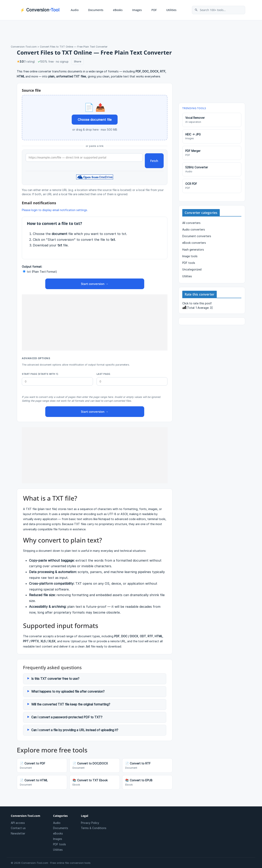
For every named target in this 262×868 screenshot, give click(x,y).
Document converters (197, 236)
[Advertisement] (95, 322)
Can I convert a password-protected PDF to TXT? (67, 717)
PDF (154, 10)
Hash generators (193, 250)
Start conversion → (95, 284)
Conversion (40, 10)
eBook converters (194, 243)
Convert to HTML (42, 783)
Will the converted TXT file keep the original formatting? (71, 704)
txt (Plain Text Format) (40, 272)
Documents (96, 10)
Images (137, 10)
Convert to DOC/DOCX (95, 766)
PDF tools (189, 263)
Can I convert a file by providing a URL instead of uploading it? (75, 730)
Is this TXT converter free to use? (55, 679)
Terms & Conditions (94, 828)
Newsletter (18, 833)
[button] (83, 10)
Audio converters (194, 230)
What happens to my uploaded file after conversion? (68, 692)
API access (18, 823)
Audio (75, 10)
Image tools (190, 256)
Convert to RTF (147, 766)
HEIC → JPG (212, 137)
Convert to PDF (42, 766)
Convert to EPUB (147, 783)
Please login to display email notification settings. (55, 210)
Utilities (171, 10)
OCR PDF (212, 186)
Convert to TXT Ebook (95, 783)
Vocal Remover (212, 120)
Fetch (154, 161)
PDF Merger (212, 153)
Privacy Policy (90, 823)
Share (78, 61)
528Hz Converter (212, 170)
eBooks (118, 10)
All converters (191, 223)
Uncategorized (192, 269)
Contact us (18, 828)
